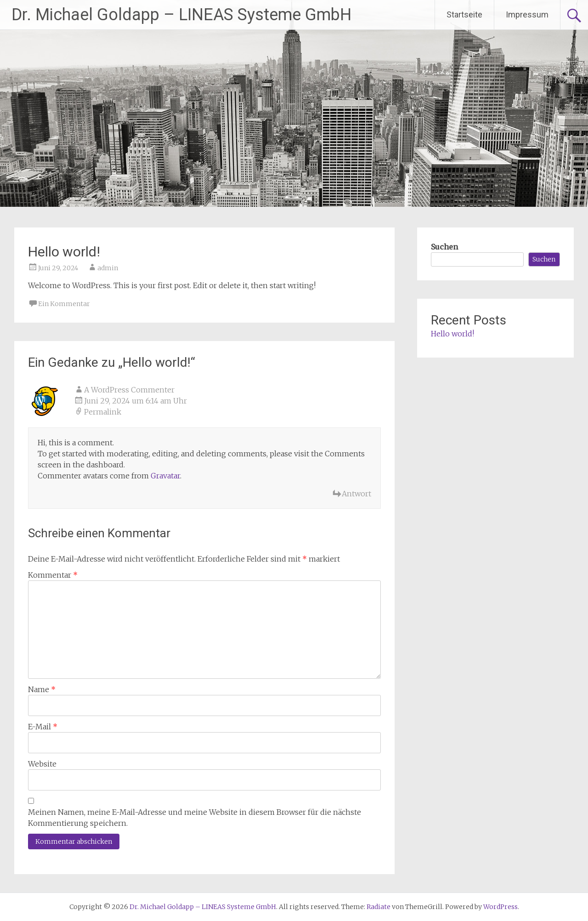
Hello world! (452, 334)
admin (108, 268)
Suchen (444, 247)
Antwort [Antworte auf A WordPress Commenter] (356, 494)
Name (42, 689)
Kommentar (53, 575)
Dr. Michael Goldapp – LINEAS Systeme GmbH (181, 15)
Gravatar (165, 476)
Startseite (464, 14)
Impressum (527, 14)
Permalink (103, 412)
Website (42, 764)
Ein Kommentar (64, 304)
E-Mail (43, 727)
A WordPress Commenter (129, 390)
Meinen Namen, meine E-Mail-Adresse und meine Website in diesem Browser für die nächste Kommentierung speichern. (195, 818)
